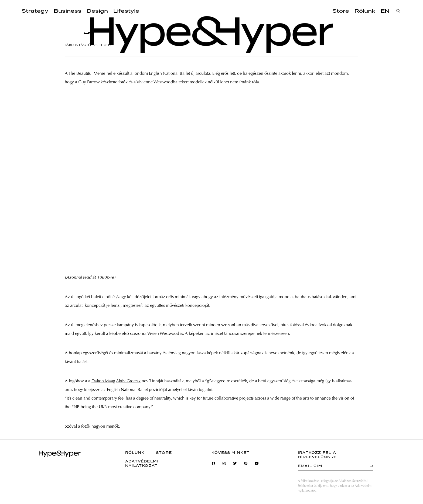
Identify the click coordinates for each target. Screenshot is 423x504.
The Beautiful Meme (87, 74)
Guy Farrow (89, 82)
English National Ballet (169, 74)
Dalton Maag (103, 381)
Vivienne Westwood (155, 82)
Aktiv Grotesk (128, 381)
